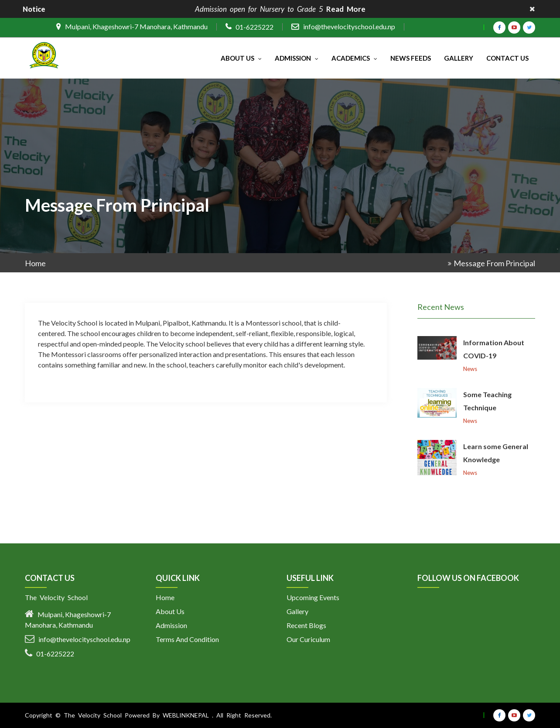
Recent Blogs (306, 625)
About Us (241, 58)
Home (35, 263)
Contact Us (507, 58)
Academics (354, 58)
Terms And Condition (187, 639)
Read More (346, 9)
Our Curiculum (308, 639)
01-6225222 (254, 27)
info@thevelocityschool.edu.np (349, 26)
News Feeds (411, 58)
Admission (297, 58)
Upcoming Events (313, 597)
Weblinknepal (186, 715)
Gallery (459, 58)
